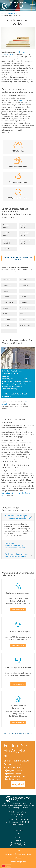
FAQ (18, 834)
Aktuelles (18, 837)
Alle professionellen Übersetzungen (18, 733)
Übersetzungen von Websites (18, 667)
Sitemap (18, 858)
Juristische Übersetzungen (18, 631)
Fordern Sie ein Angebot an (16, 751)
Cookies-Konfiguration (18, 862)
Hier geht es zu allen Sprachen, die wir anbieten (18, 258)
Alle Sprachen (13, 13)
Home (4, 13)
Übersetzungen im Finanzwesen (18, 707)
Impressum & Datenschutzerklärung (18, 854)
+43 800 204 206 (25, 822)
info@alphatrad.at (14, 371)
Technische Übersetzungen (18, 593)
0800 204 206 (24, 819)
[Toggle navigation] (32, 6)
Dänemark (23, 100)
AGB (18, 850)
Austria (8, 866)
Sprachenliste (18, 830)
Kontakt (18, 841)
